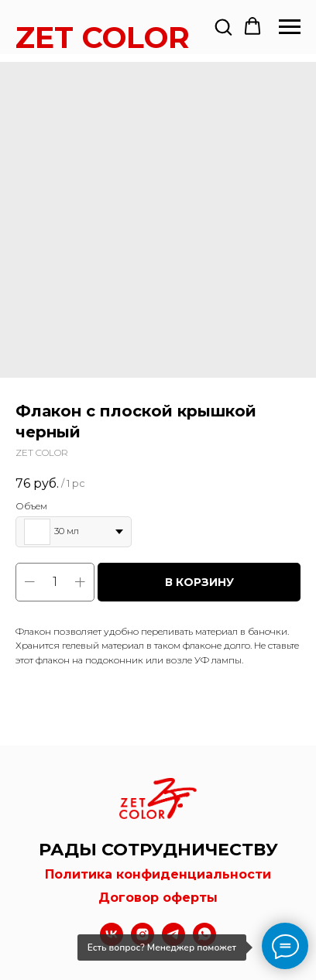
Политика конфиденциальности (158, 874)
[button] (223, 26)
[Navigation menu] (290, 27)
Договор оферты (158, 898)
